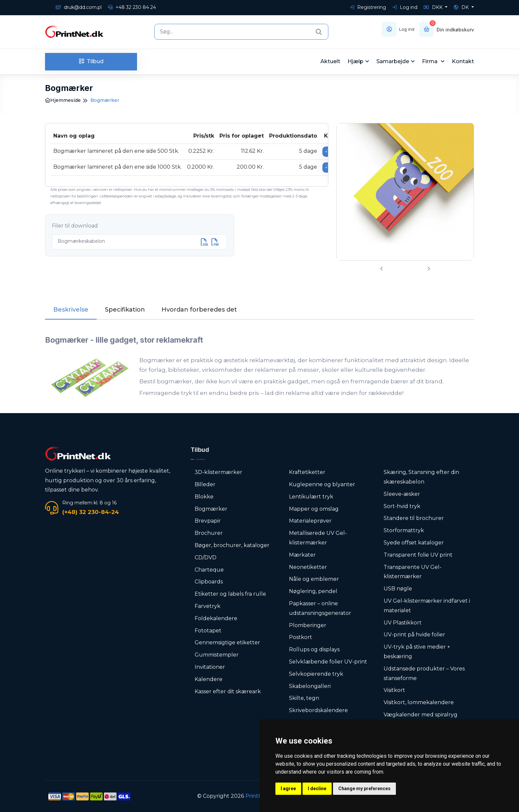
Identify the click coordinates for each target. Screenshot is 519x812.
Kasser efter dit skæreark (228, 691)
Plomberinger (308, 625)
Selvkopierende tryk (316, 674)
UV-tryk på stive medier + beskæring (417, 652)
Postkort (301, 637)
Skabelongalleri (310, 686)
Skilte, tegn (304, 698)
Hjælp (355, 61)
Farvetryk (208, 606)
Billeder (205, 484)
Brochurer (209, 533)
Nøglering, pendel (313, 591)
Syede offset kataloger (414, 543)
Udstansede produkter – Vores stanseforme (424, 673)
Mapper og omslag (314, 509)
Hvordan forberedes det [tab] (199, 310)
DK (462, 7)
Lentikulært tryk (311, 497)
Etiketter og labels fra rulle (230, 594)
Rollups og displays (314, 649)
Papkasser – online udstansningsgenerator (320, 608)
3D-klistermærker (218, 472)
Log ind (405, 7)
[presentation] (382, 269)
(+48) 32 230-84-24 (91, 512)
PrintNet (257, 796)
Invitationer (210, 667)
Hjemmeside (63, 100)
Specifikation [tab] (125, 310)
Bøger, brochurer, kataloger (232, 545)
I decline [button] (317, 789)
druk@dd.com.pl (79, 7)
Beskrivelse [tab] (71, 310)
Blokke (204, 497)
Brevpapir (208, 521)
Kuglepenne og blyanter (322, 484)
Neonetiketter (308, 567)
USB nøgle (398, 589)
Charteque (209, 570)
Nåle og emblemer (314, 579)
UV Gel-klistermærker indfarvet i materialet (427, 606)
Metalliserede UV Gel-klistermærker (318, 538)
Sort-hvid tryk (402, 506)
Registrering (368, 7)
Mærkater (302, 555)
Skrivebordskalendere (318, 710)
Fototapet (208, 631)
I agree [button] (288, 789)
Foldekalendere (216, 618)
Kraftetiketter (307, 472)
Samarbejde (393, 61)
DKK (434, 7)
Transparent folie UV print (418, 555)
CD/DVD (206, 557)
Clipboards (209, 582)
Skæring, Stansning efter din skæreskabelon (421, 477)
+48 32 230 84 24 (132, 7)
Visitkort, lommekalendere (419, 702)
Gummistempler (217, 655)
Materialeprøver (310, 521)
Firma (430, 61)
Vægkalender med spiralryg (421, 715)
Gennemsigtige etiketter (227, 642)
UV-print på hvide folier (414, 635)
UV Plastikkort (403, 623)
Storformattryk (404, 530)
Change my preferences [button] (364, 789)
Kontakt (463, 61)
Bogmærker (211, 509)
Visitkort (394, 690)
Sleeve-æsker (402, 494)
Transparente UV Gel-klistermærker (413, 572)
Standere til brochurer (414, 518)
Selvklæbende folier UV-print (328, 662)
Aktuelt (330, 61)
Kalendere (209, 679)
